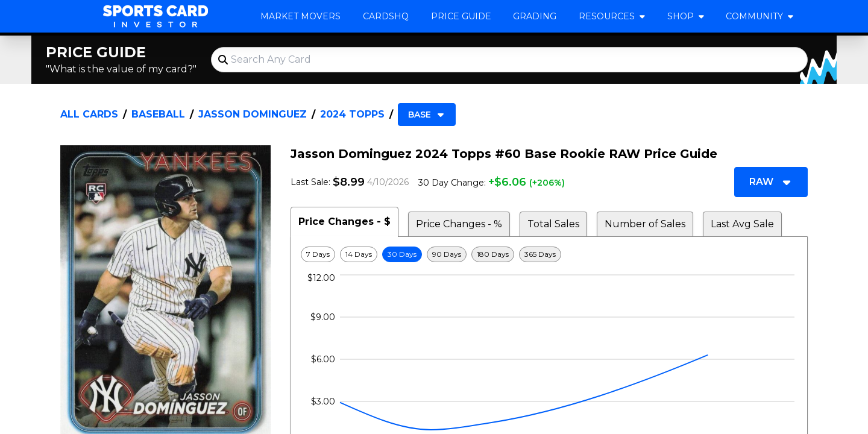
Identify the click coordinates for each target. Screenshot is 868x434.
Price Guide (461, 16)
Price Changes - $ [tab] (344, 222)
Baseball (158, 114)
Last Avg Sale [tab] (742, 224)
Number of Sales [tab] (645, 224)
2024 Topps (352, 114)
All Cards (89, 114)
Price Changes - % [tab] (459, 224)
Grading (535, 16)
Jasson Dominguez (253, 114)
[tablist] (549, 222)
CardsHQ (386, 16)
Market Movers (300, 16)
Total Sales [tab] (553, 224)
